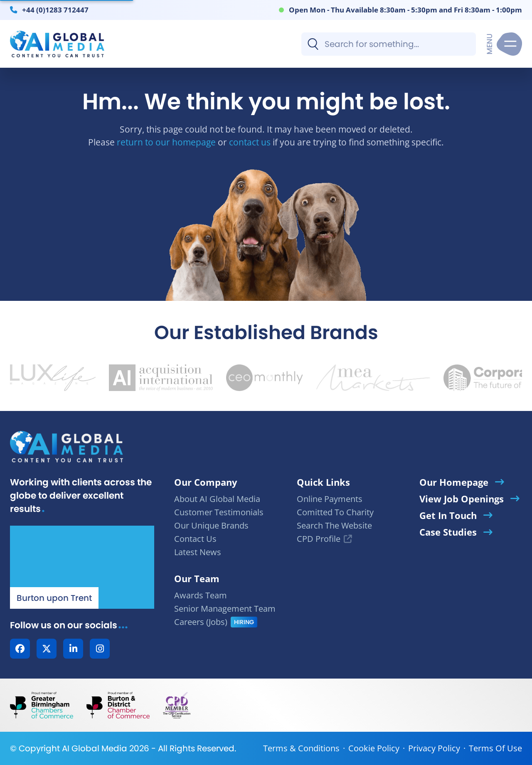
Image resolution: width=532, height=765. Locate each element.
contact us (250, 142)
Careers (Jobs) (201, 622)
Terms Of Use (495, 748)
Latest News (198, 552)
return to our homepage (166, 142)
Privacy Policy (434, 748)
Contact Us (195, 539)
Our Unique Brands (211, 525)
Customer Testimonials (219, 512)
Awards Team (201, 595)
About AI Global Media (217, 499)
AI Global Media (95, 748)
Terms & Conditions (301, 748)
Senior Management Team (225, 609)
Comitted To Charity (335, 512)
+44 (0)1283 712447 (55, 10)
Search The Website (334, 525)
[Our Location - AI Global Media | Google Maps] (82, 567)
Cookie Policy (374, 748)
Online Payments (330, 499)
